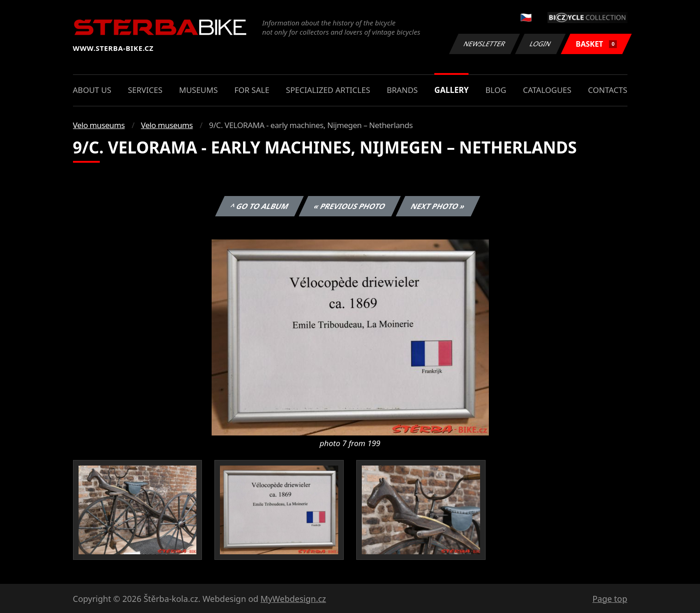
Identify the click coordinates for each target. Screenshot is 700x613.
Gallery (451, 90)
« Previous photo (350, 206)
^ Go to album (260, 206)
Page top (610, 599)
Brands (402, 90)
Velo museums (99, 125)
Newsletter (485, 44)
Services (145, 90)
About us (92, 90)
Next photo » (438, 206)
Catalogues (547, 90)
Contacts (608, 90)
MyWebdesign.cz (293, 599)
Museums (198, 90)
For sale (252, 90)
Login (541, 44)
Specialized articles (328, 90)
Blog (496, 90)
